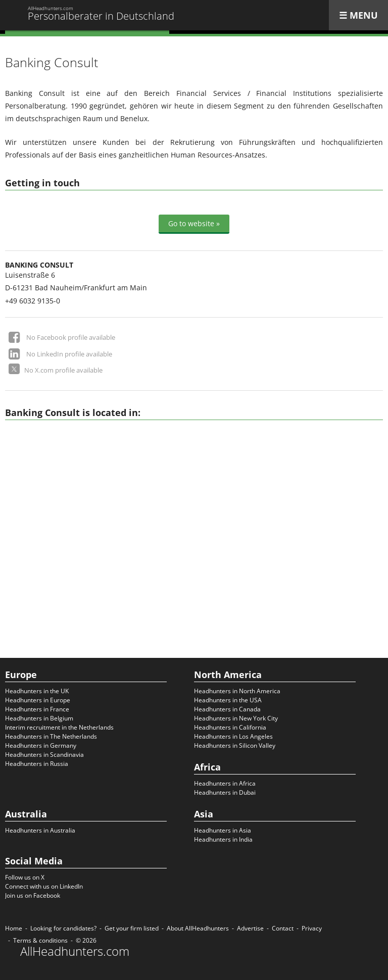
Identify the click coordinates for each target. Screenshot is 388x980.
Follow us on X (25, 877)
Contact (283, 928)
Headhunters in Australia (40, 830)
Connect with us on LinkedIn (44, 886)
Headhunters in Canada (227, 709)
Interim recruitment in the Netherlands (59, 727)
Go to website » (194, 223)
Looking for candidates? (63, 928)
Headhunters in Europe (38, 700)
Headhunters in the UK (37, 691)
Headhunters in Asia (223, 830)
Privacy (312, 928)
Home (14, 928)
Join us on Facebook (33, 895)
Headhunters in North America (237, 691)
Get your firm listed (132, 928)
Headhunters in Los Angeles (233, 736)
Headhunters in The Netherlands (51, 736)
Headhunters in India (223, 839)
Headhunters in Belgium (39, 718)
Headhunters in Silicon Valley (235, 745)
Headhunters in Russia (37, 764)
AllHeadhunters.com (75, 951)
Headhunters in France (37, 709)
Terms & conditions (40, 940)
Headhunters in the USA (228, 700)
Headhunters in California (230, 727)
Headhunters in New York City (236, 718)
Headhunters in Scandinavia (44, 755)
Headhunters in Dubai (225, 792)
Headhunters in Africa (225, 783)
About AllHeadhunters (198, 928)
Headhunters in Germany (41, 745)
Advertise (250, 928)
